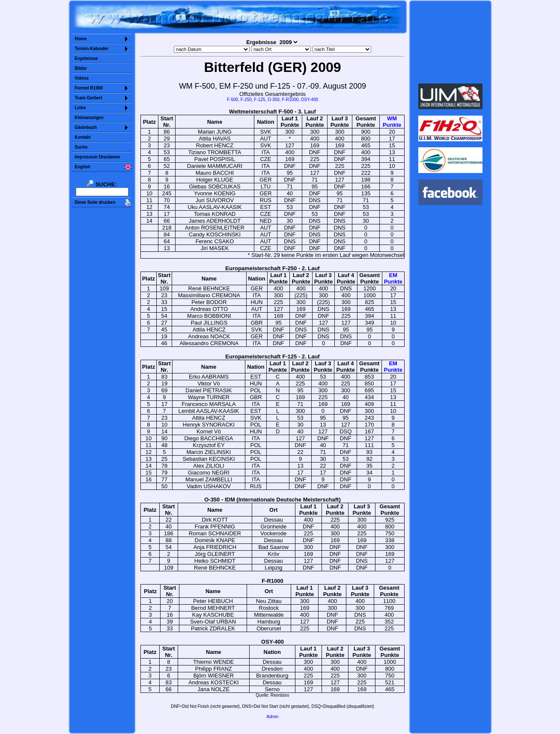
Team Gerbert (89, 98)
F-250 (246, 100)
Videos (82, 78)
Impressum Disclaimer (98, 157)
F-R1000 (290, 100)
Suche (81, 147)
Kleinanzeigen (89, 118)
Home (81, 39)
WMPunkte (392, 122)
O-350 (274, 100)
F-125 (259, 100)
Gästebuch (86, 127)
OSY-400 (310, 100)
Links (80, 108)
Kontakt (83, 137)
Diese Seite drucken (95, 202)
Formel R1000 (89, 88)
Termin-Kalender (92, 49)
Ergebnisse (86, 58)
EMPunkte (393, 278)
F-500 (232, 100)
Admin (272, 717)
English (83, 167)
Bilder (81, 68)
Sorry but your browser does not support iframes (450, 42)
